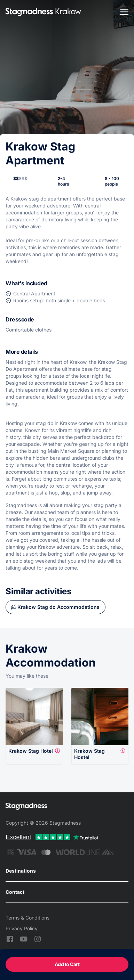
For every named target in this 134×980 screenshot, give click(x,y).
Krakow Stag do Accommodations (58, 607)
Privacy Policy (22, 928)
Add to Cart (67, 964)
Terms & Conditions (27, 918)
